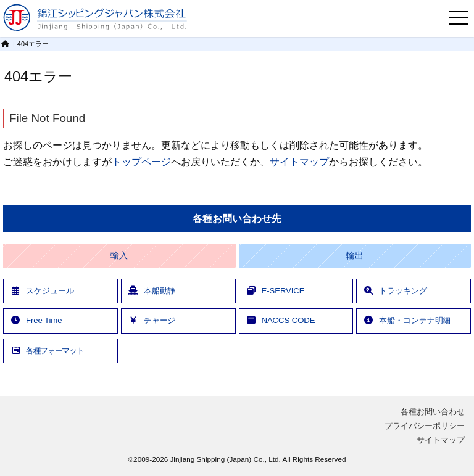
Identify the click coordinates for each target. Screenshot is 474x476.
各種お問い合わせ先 (237, 219)
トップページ (141, 162)
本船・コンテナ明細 (407, 320)
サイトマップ (299, 162)
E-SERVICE (275, 291)
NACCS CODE (281, 320)
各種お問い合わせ (433, 412)
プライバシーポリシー (425, 426)
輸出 (355, 256)
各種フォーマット (47, 351)
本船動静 (152, 291)
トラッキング (395, 291)
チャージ (152, 320)
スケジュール (42, 291)
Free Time (36, 320)
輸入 (119, 256)
